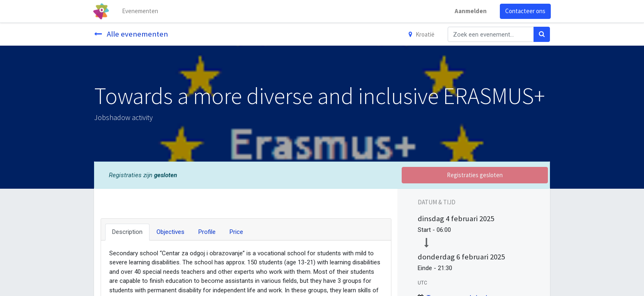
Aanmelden (470, 11)
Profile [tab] (207, 232)
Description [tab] (127, 232)
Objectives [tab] (170, 232)
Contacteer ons (524, 11)
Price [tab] (236, 232)
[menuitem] (141, 11)
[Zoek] (542, 34)
